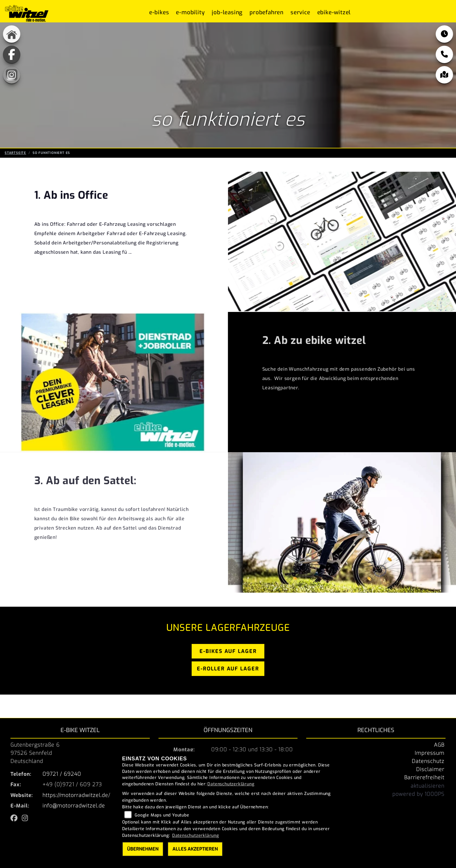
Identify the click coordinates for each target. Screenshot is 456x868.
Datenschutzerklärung (231, 784)
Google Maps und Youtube (162, 815)
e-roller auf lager (228, 669)
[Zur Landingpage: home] (12, 34)
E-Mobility (190, 12)
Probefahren (267, 12)
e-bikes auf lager (228, 651)
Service (300, 12)
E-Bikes (159, 12)
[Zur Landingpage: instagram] (12, 75)
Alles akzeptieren (195, 849)
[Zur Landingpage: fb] (12, 54)
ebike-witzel (334, 12)
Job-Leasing (227, 12)
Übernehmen (143, 849)
